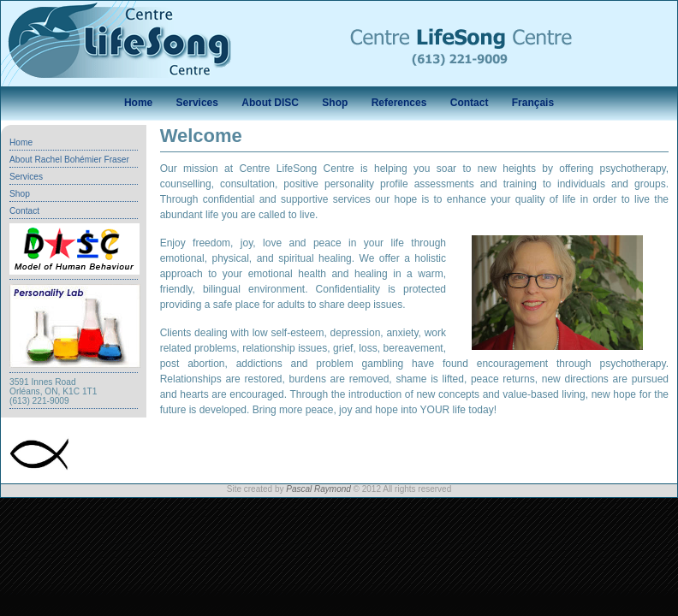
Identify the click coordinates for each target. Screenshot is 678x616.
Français (533, 103)
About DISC (270, 103)
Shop (335, 103)
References (399, 103)
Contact (470, 103)
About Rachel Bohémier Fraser (69, 160)
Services (197, 103)
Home (138, 103)
